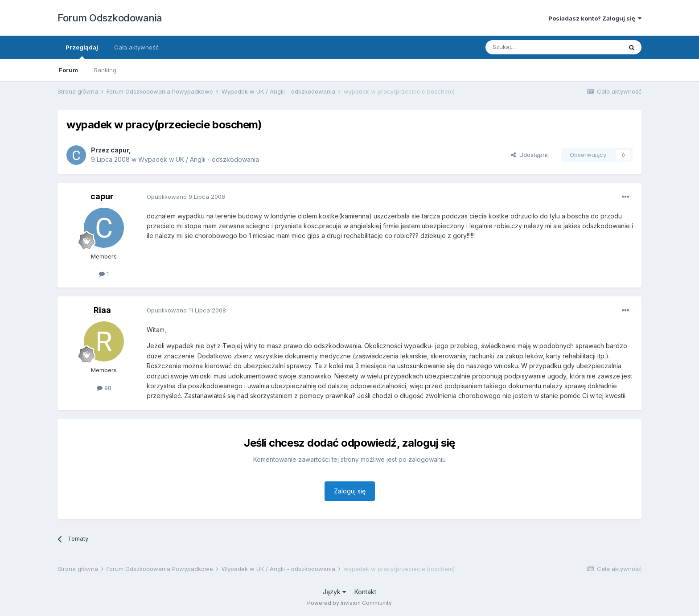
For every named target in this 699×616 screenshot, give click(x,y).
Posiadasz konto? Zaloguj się (595, 18)
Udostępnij (530, 155)
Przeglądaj (82, 51)
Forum (68, 70)
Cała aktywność (136, 47)
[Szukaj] (532, 47)
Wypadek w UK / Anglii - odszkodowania (199, 159)
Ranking (105, 70)
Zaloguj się (350, 491)
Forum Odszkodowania (110, 18)
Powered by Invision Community (349, 603)
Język (334, 592)
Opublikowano (186, 197)
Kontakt (365, 592)
